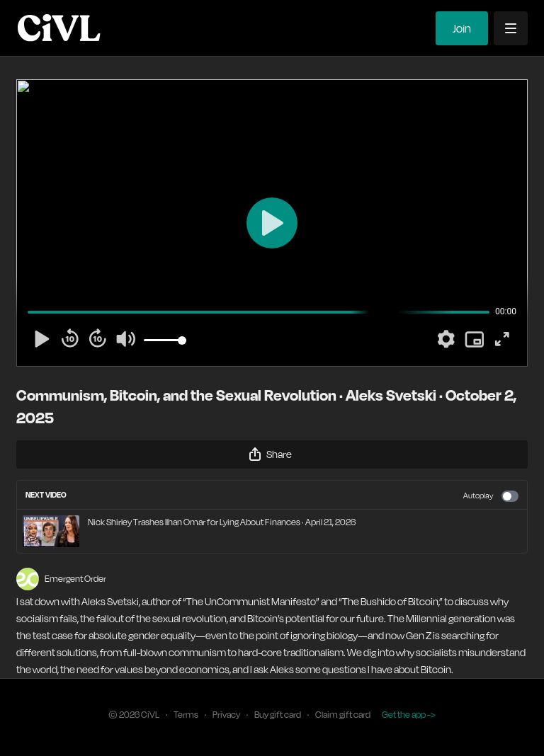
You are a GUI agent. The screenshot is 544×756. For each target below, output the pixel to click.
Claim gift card (343, 715)
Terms (186, 715)
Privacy (226, 715)
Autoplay (491, 496)
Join (462, 28)
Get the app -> (409, 715)
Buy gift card (278, 715)
